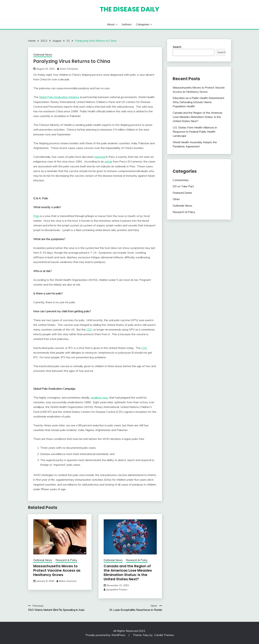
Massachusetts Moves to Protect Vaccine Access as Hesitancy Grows (57, 570)
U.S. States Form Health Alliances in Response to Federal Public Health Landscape (195, 132)
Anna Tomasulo (69, 69)
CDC (89, 329)
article (108, 161)
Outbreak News (43, 55)
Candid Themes (164, 635)
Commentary (181, 180)
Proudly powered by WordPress (106, 635)
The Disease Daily (130, 9)
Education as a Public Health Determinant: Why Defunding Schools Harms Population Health (199, 102)
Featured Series (182, 193)
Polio (36, 216)
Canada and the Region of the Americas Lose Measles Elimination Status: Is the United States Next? (128, 573)
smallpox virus (99, 398)
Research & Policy (66, 560)
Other (176, 199)
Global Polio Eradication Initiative (59, 97)
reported (100, 157)
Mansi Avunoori (68, 581)
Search (177, 47)
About (111, 24)
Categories (143, 24)
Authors (127, 24)
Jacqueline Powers (117, 589)
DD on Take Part (183, 186)
